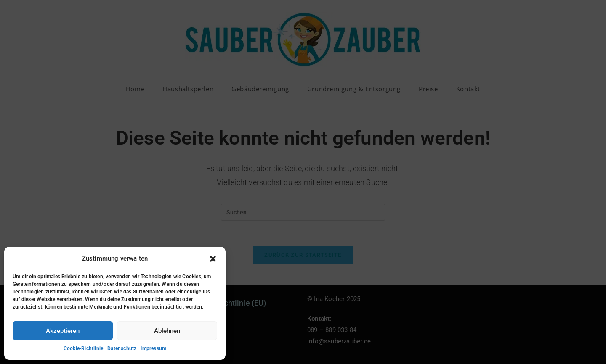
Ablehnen (167, 331)
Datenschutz (122, 348)
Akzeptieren (63, 331)
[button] (213, 259)
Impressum (153, 348)
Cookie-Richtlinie (83, 348)
